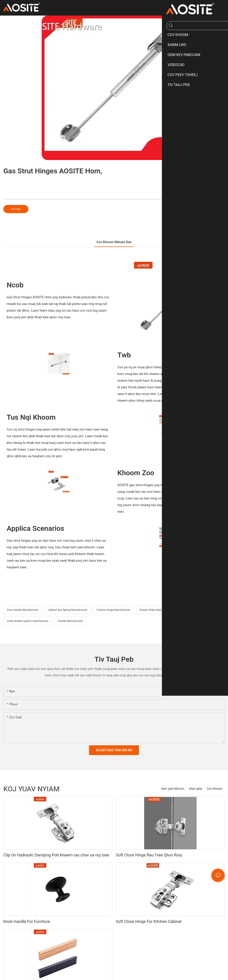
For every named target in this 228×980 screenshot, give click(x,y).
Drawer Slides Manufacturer (156, 610)
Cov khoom (215, 789)
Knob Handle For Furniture (27, 921)
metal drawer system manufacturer (28, 621)
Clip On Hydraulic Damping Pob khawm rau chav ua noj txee (56, 855)
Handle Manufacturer (70, 621)
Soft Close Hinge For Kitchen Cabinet (149, 921)
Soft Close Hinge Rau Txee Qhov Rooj (149, 855)
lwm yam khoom (173, 789)
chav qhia (195, 789)
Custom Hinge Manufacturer (113, 610)
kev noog (16, 209)
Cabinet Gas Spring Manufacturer (68, 610)
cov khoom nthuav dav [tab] (114, 242)
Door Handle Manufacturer (23, 610)
